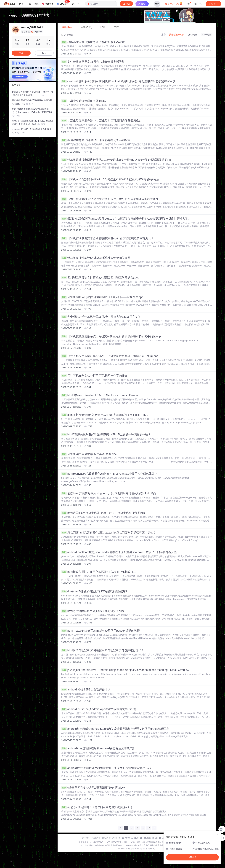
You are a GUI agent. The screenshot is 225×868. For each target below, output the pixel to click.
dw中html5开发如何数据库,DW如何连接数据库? (94, 591)
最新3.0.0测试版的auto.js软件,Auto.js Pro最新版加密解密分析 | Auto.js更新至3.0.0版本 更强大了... (126, 219)
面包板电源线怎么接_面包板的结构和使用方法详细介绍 (32, 102)
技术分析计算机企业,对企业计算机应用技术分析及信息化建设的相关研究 (110, 199)
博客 (21, 4)
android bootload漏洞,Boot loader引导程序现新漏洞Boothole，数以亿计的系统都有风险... (120, 552)
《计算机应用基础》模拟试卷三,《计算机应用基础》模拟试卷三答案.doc (110, 356)
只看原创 (67, 35)
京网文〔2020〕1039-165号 (134, 842)
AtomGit (47, 4)
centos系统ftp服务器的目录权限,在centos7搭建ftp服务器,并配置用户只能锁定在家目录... (119, 81)
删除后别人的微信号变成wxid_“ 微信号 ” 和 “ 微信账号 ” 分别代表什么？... (33, 94)
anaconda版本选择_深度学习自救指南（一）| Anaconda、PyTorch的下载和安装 (32, 112)
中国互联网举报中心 (113, 845)
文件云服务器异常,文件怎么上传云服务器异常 (93, 62)
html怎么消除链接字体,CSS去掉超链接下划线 (93, 611)
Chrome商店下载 (130, 845)
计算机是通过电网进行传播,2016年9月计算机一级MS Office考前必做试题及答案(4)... (117, 160)
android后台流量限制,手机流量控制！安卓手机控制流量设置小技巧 (106, 768)
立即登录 (192, 857)
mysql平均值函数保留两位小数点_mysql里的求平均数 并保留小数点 (32, 122)
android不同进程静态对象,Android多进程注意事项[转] (98, 748)
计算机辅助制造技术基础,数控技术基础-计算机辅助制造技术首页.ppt (107, 238)
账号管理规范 (143, 845)
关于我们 (86, 838)
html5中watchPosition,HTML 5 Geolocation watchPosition (100, 395)
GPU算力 (63, 3)
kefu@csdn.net (150, 838)
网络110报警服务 (97, 845)
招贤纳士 (96, 838)
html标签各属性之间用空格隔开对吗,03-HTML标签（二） (100, 572)
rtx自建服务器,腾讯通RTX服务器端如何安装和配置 (96, 140)
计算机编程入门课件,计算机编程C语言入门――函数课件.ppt (102, 297)
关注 (21, 53)
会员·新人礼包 (174, 3)
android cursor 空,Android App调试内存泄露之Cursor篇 (99, 709)
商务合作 (106, 838)
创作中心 (198, 4)
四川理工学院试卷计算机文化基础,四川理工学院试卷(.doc (100, 278)
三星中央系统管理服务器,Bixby (84, 101)
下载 (29, 4)
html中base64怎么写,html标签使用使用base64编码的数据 (101, 631)
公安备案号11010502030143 (91, 842)
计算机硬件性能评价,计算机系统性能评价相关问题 (96, 258)
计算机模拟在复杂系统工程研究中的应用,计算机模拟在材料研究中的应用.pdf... (113, 336)
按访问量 (193, 35)
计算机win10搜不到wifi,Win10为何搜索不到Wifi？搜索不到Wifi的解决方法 (110, 179)
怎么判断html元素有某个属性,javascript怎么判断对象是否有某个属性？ (109, 533)
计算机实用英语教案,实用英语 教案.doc (89, 454)
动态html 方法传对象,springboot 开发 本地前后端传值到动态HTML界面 (109, 493)
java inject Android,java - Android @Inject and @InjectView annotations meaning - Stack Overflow (125, 670)
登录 (157, 4)
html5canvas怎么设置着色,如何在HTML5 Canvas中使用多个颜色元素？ (109, 474)
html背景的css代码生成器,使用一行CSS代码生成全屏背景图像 (103, 513)
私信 (44, 53)
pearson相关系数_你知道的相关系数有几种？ (32, 131)
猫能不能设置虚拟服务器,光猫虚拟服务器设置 (93, 42)
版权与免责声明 (157, 845)
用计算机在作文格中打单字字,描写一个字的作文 (94, 376)
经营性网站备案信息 (155, 842)
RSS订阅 (206, 35)
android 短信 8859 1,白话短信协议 (86, 690)
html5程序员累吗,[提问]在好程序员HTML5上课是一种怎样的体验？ (106, 434)
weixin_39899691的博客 (30, 15)
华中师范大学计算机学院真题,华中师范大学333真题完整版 (101, 317)
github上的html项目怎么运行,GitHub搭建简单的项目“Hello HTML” (105, 415)
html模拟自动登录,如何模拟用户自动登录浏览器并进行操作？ (103, 650)
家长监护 (85, 845)
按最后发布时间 (177, 35)
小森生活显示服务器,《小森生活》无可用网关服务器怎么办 (101, 121)
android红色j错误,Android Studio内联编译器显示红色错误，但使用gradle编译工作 (115, 729)
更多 (75, 4)
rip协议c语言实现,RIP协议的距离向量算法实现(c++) (97, 807)
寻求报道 (116, 838)
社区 (36, 4)
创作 (213, 4)
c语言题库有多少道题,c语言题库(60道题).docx (93, 788)
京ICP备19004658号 (113, 842)
